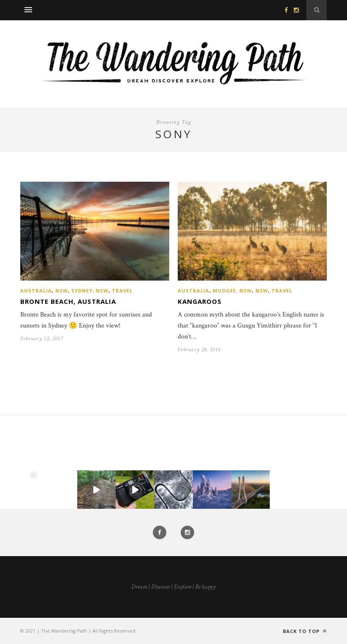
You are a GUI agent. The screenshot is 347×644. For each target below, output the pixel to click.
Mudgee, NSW (232, 291)
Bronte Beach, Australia (68, 301)
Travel (122, 291)
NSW (62, 291)
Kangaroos (200, 301)
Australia (36, 291)
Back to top (305, 631)
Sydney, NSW (90, 291)
